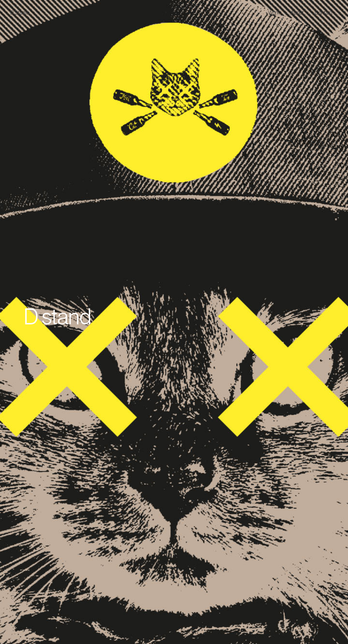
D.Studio (20, 13)
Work (274, 13)
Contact (324, 13)
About (297, 13)
